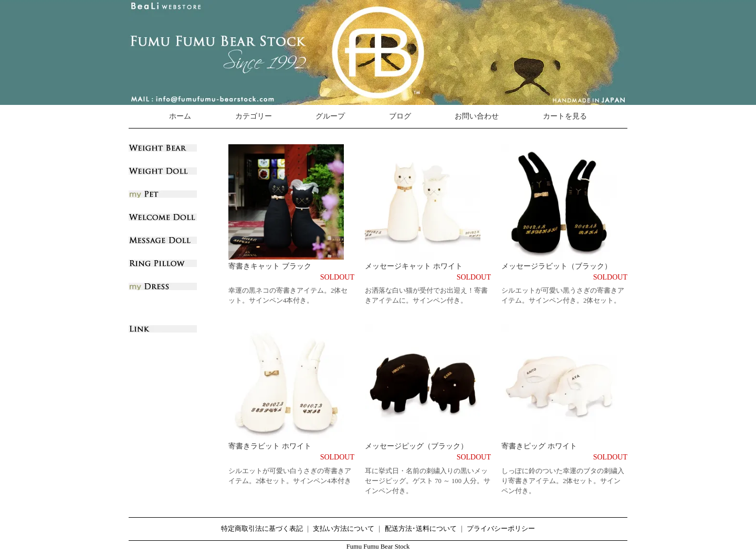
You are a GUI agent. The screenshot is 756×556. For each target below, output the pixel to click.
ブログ (400, 116)
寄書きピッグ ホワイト (539, 446)
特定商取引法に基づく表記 (262, 529)
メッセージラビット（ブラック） (556, 266)
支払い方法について (344, 529)
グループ (330, 116)
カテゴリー (254, 116)
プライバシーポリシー (501, 529)
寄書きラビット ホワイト (270, 446)
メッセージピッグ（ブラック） (416, 446)
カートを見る (565, 116)
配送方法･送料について (421, 529)
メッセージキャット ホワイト (414, 266)
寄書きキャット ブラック (270, 266)
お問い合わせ (477, 116)
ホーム (180, 116)
